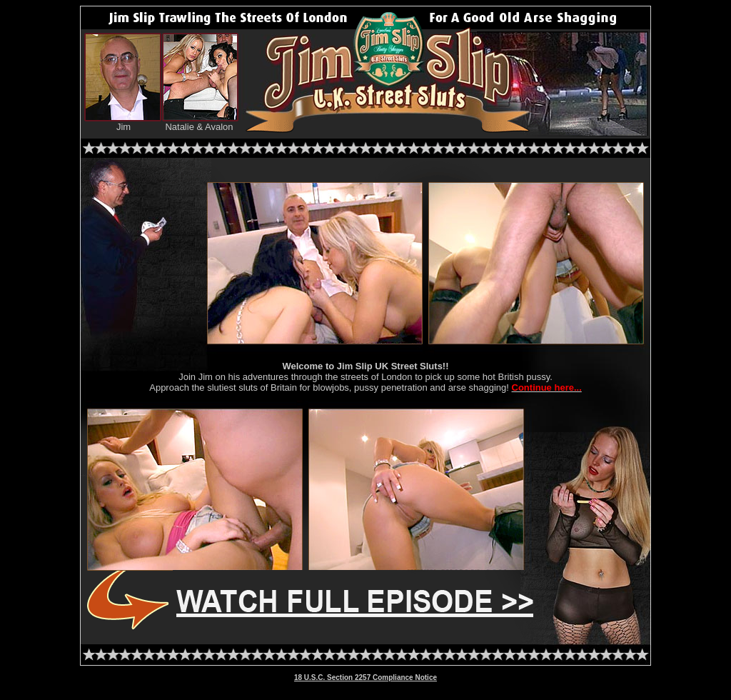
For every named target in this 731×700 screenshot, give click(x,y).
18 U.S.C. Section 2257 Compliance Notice (365, 677)
